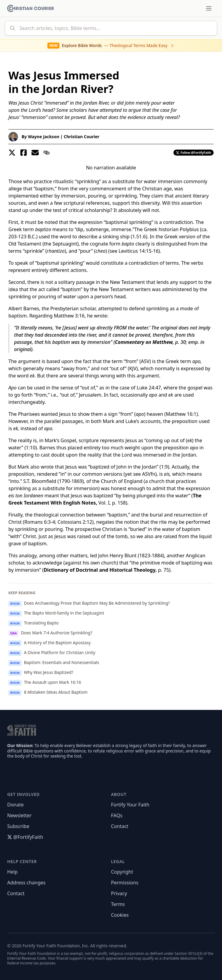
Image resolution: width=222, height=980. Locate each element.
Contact (120, 826)
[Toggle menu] (209, 8)
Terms (118, 904)
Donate (15, 805)
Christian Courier (81, 137)
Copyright (122, 872)
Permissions (125, 883)
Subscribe (18, 826)
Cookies (120, 915)
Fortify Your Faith (130, 805)
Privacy (119, 893)
